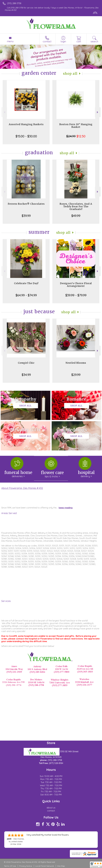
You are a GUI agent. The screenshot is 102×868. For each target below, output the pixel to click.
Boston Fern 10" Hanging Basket (76, 126)
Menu (10, 41)
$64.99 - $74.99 (26, 295)
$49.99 (76, 216)
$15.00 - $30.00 (26, 136)
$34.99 (26, 375)
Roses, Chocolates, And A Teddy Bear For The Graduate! (76, 206)
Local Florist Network (45, 866)
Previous (4, 112)
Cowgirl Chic (26, 363)
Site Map (61, 866)
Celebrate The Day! (26, 283)
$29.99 (76, 375)
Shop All (70, 74)
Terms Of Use (10, 866)
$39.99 (26, 216)
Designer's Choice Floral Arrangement (76, 285)
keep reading (66, 508)
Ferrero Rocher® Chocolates (26, 204)
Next (98, 112)
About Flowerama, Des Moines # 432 (22, 488)
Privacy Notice (26, 866)
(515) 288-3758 (14, 3)
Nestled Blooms (76, 363)
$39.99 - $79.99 (76, 295)
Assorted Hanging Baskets (26, 124)
